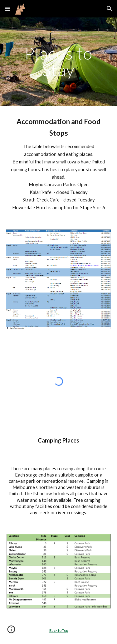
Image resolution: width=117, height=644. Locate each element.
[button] (7, 9)
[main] (59, 62)
